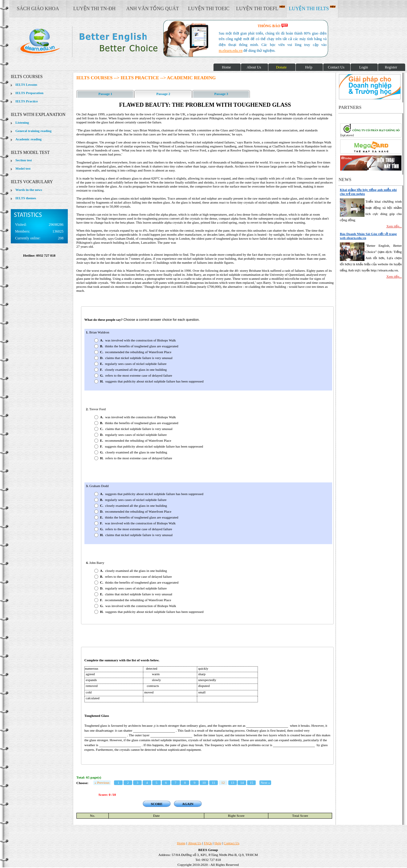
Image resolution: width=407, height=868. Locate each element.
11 (213, 783)
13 (232, 783)
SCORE (157, 804)
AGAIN (188, 804)
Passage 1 (105, 94)
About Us (195, 843)
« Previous (102, 783)
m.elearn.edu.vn (231, 51)
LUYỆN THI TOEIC (209, 8)
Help (218, 843)
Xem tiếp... (394, 226)
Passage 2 (163, 94)
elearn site (98, 42)
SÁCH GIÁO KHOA (38, 8)
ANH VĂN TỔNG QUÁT (152, 8)
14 (242, 783)
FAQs (208, 843)
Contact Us (232, 843)
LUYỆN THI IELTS (312, 8)
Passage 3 (221, 94)
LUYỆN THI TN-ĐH (94, 8)
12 (223, 783)
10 (204, 783)
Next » (265, 783)
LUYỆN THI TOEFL (260, 8)
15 (252, 783)
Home (181, 843)
